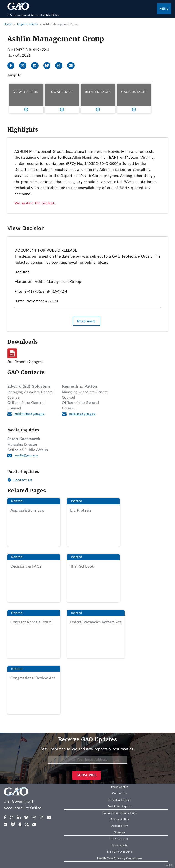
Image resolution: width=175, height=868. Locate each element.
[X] (25, 66)
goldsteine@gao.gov (29, 414)
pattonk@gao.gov (82, 414)
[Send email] (73, 66)
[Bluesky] (49, 66)
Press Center (120, 787)
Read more (87, 321)
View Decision (26, 92)
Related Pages (98, 92)
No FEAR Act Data (120, 852)
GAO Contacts (134, 92)
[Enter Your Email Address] (87, 760)
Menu (164, 9)
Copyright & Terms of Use (120, 813)
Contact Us (20, 480)
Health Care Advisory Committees (120, 858)
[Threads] (61, 66)
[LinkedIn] (37, 66)
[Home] (82, 15)
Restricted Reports (120, 806)
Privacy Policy (120, 819)
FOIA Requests (120, 839)
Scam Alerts (120, 845)
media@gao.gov (26, 455)
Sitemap (120, 832)
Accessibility (120, 826)
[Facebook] (13, 66)
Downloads (62, 92)
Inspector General (120, 800)
